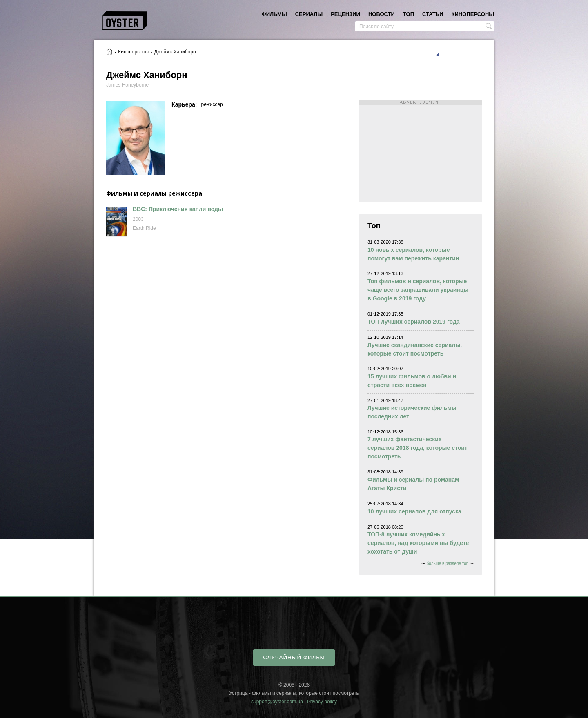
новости (382, 14)
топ (409, 14)
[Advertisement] (421, 151)
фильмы (274, 14)
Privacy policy (322, 702)
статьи (433, 14)
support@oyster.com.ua (277, 702)
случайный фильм (294, 657)
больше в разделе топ (448, 564)
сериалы (309, 14)
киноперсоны (473, 14)
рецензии (345, 14)
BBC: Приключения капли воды (178, 209)
